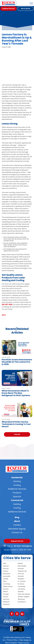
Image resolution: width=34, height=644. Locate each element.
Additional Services (17, 489)
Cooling (17, 485)
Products (17, 493)
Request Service (17, 541)
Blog (17, 517)
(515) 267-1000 (25, 550)
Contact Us (17, 532)
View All (17, 434)
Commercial (17, 500)
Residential (17, 478)
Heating (17, 481)
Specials (17, 497)
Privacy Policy (12, 640)
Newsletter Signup (17, 529)
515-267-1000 (7, 305)
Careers (17, 525)
